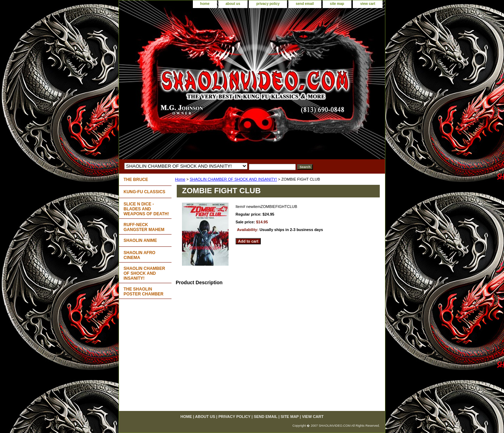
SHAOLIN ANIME (140, 240)
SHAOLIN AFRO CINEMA (139, 255)
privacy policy (268, 4)
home (205, 4)
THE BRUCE (136, 180)
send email (305, 4)
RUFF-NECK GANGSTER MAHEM (144, 227)
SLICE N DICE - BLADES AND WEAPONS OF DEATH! (146, 209)
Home (180, 179)
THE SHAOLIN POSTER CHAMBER (143, 292)
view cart (368, 4)
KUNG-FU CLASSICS (144, 192)
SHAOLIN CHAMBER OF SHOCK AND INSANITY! (233, 179)
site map (337, 4)
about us (233, 4)
